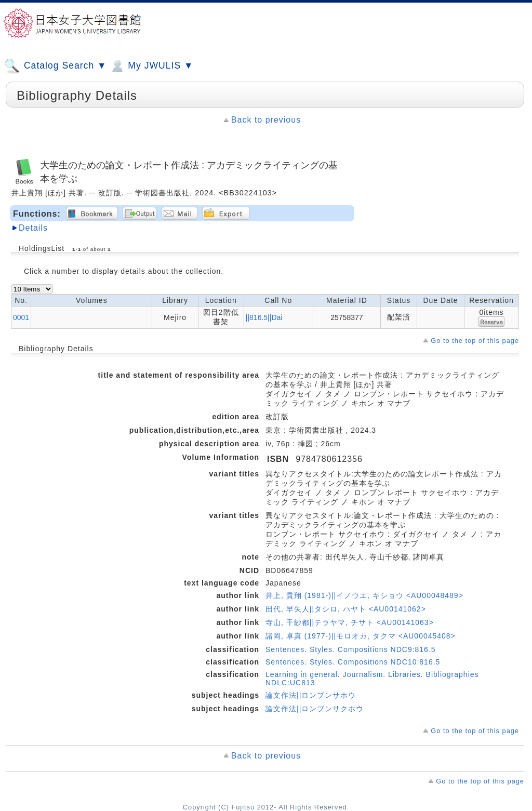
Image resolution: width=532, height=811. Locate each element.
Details (33, 228)
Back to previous (266, 120)
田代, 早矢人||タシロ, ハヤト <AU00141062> (346, 609)
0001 (21, 317)
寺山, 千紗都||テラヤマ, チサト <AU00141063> (350, 622)
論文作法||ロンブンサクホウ (315, 709)
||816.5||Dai (264, 317)
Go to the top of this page (475, 341)
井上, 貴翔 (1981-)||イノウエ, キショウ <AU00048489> (364, 595)
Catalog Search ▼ (55, 66)
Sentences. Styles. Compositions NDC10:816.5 (353, 662)
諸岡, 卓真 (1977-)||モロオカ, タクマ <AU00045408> (361, 636)
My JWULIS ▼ (151, 66)
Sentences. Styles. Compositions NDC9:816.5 (351, 649)
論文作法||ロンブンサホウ (311, 695)
